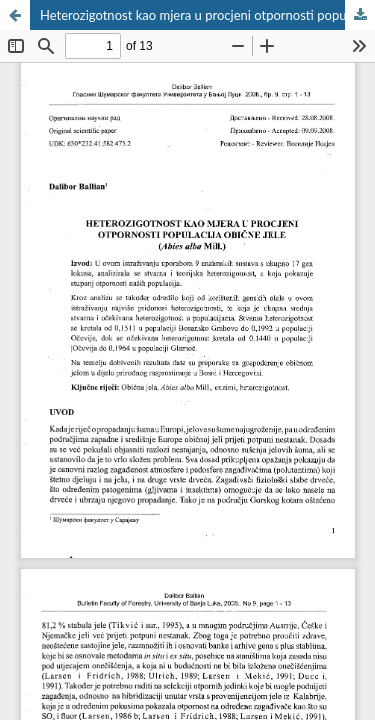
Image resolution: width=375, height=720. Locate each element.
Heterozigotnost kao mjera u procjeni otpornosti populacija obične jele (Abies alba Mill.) (207, 15)
